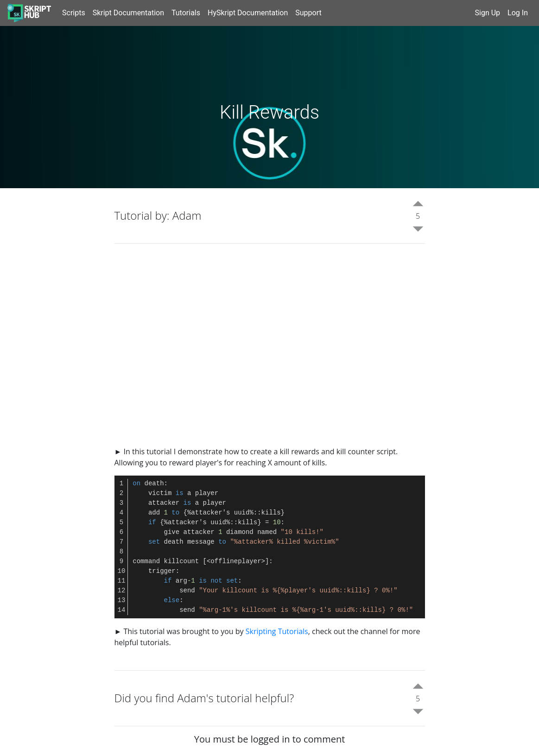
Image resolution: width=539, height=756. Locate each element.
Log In (518, 13)
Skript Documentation (128, 13)
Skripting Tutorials (277, 631)
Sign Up (488, 13)
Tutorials (186, 13)
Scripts (74, 13)
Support (308, 13)
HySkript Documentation (248, 13)
